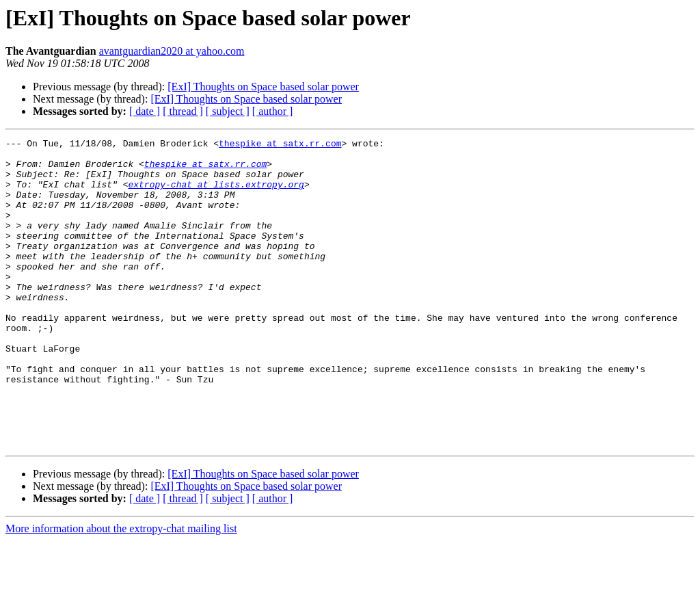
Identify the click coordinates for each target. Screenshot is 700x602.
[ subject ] (228, 111)
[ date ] (145, 111)
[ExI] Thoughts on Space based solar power (263, 87)
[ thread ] (183, 111)
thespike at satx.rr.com (280, 145)
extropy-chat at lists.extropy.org (216, 194)
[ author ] (273, 111)
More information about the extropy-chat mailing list (121, 590)
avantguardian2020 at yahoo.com (172, 51)
